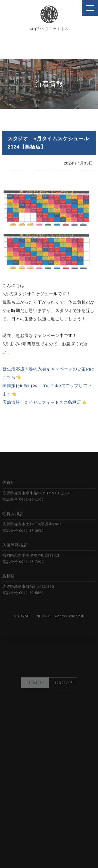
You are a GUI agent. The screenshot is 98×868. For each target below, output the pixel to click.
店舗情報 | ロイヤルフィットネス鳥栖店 (42, 404)
